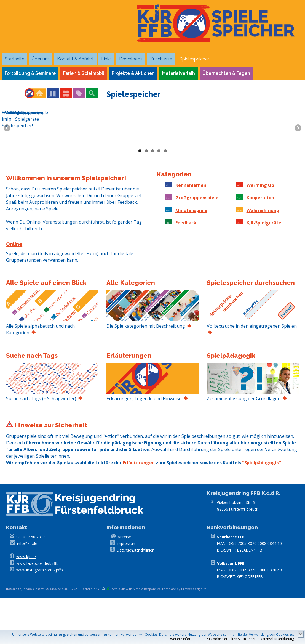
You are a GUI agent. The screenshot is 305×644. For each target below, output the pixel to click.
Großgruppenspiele (197, 244)
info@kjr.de (27, 590)
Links (106, 59)
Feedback (186, 269)
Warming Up (260, 232)
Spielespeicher (194, 59)
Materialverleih (179, 73)
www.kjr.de (26, 603)
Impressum (127, 590)
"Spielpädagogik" (262, 509)
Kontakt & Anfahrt (75, 59)
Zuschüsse (161, 59)
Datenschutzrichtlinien (136, 596)
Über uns (41, 59)
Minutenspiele (191, 257)
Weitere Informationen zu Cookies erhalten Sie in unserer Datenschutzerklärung (232, 639)
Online (14, 291)
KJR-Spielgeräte (264, 269)
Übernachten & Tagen (226, 73)
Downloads (131, 59)
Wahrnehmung (263, 257)
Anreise (124, 583)
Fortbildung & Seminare (30, 73)
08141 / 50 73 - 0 (31, 583)
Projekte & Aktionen (133, 73)
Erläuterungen (139, 509)
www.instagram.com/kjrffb (40, 616)
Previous (7, 152)
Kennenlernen (191, 232)
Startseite (14, 59)
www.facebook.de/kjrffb (37, 610)
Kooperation (260, 244)
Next (298, 152)
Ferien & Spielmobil (84, 73)
